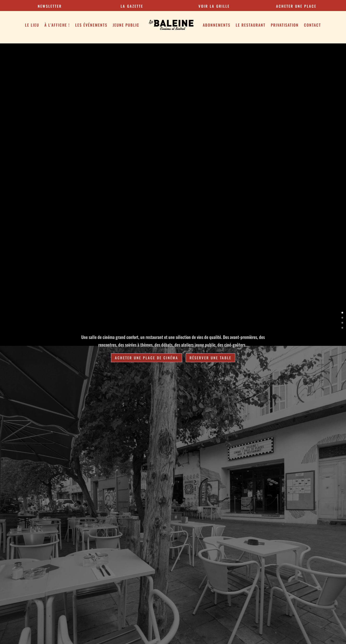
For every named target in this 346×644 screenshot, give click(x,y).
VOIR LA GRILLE (214, 6)
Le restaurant (251, 25)
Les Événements (91, 25)
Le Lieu (32, 25)
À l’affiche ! (57, 25)
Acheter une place (296, 6)
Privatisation (285, 25)
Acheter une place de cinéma (147, 358)
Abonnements (217, 25)
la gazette (132, 6)
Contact (312, 25)
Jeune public (126, 25)
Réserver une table (210, 358)
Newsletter (50, 6)
